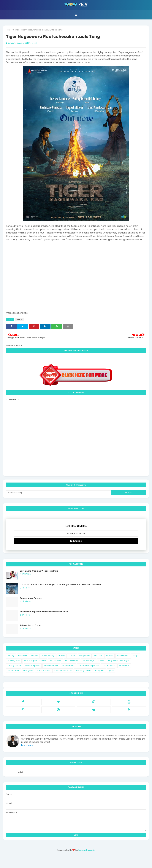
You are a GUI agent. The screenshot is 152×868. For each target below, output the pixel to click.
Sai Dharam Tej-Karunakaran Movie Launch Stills (44, 612)
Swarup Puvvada (16, 43)
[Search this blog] (59, 493)
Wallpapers (85, 656)
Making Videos (14, 666)
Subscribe (76, 541)
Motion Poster (68, 666)
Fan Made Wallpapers (89, 666)
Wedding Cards (83, 671)
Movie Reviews (72, 661)
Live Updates (13, 671)
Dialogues (28, 671)
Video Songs (88, 661)
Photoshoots (55, 661)
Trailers (62, 656)
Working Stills (14, 661)
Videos (72, 656)
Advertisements (51, 666)
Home (9, 30)
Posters (35, 656)
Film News (23, 656)
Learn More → (28, 745)
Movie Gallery (48, 656)
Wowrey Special (33, 666)
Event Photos (123, 656)
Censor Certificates (63, 671)
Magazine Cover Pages (119, 661)
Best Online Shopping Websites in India (39, 571)
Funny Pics (100, 671)
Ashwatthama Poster (31, 625)
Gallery (11, 656)
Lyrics (111, 671)
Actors (101, 661)
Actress (110, 656)
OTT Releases (109, 666)
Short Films (124, 666)
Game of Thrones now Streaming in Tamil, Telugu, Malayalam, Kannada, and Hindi (61, 584)
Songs (16, 30)
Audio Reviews (43, 671)
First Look (98, 656)
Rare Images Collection (35, 661)
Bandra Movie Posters (31, 598)
